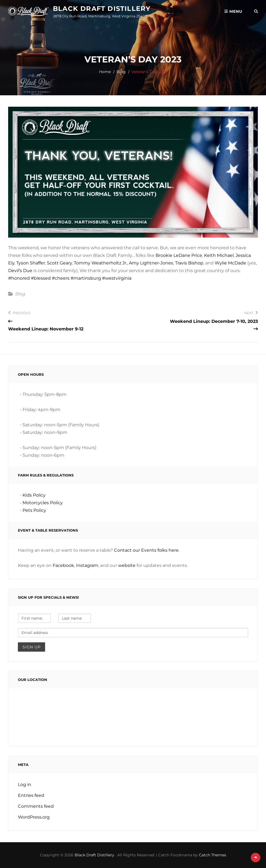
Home (105, 72)
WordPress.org (34, 817)
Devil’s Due (20, 271)
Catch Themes (213, 855)
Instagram (87, 565)
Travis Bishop (189, 263)
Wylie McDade (230, 263)
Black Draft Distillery (102, 9)
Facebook (63, 565)
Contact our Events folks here (146, 550)
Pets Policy (34, 510)
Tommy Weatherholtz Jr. (100, 263)
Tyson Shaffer (31, 263)
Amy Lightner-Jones (151, 263)
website (127, 565)
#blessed (41, 278)
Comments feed (36, 806)
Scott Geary (59, 263)
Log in (25, 785)
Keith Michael (219, 255)
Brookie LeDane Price (179, 255)
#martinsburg (86, 278)
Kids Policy (34, 495)
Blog (121, 72)
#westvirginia (117, 278)
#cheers (61, 278)
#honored (19, 278)
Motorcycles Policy (43, 503)
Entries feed (31, 795)
